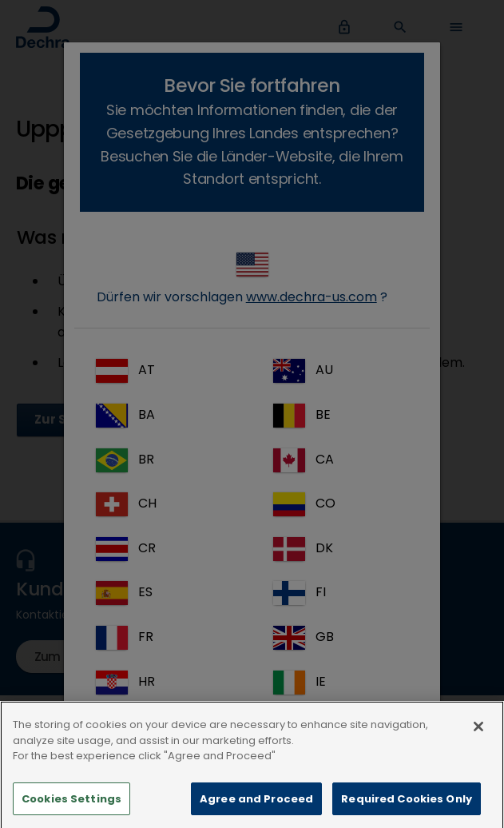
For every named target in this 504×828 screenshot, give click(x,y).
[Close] (478, 740)
